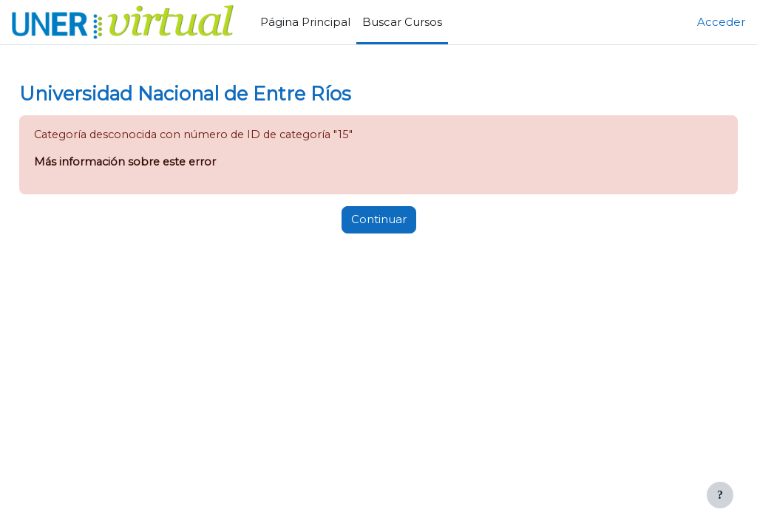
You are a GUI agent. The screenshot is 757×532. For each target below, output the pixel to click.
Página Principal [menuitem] (305, 22)
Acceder (721, 22)
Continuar (379, 220)
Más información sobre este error (161, 163)
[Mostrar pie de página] (720, 495)
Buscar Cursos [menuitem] (402, 22)
